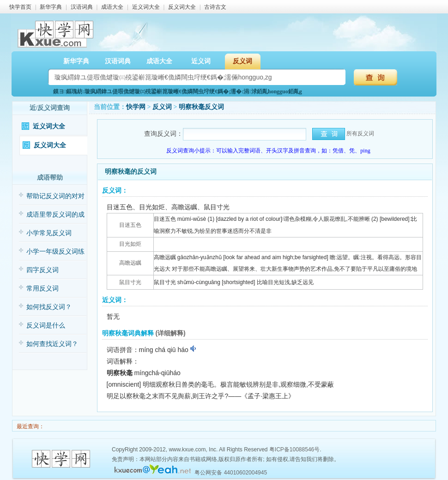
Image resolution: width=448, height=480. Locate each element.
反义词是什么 (46, 325)
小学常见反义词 (49, 233)
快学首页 (20, 7)
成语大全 (112, 7)
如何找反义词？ (49, 307)
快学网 (136, 107)
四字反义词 (42, 270)
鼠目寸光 (130, 282)
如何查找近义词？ (52, 344)
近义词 (201, 61)
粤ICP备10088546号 (294, 450)
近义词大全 (146, 7)
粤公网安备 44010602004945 (231, 473)
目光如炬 (130, 244)
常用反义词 (42, 289)
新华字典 (51, 7)
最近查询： (30, 426)
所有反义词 (360, 134)
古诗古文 (215, 7)
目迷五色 (130, 225)
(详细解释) (170, 333)
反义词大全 (182, 7)
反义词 (242, 61)
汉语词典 (82, 7)
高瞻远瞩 (130, 263)
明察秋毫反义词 (201, 107)
